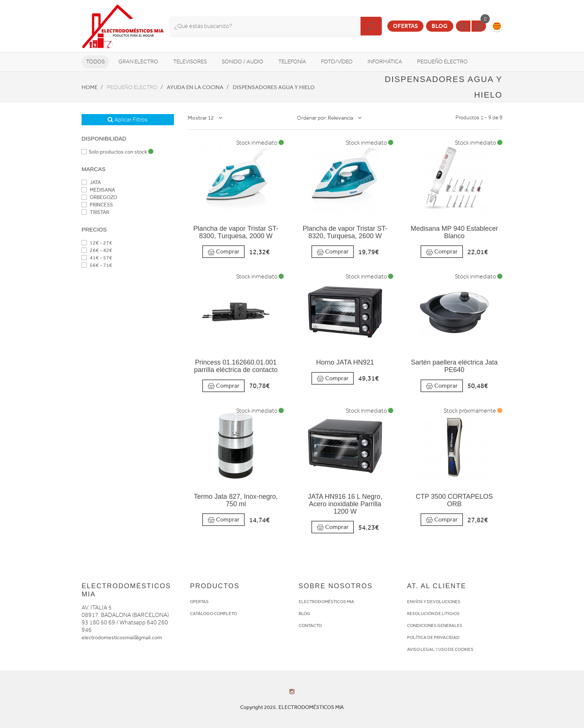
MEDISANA (98, 190)
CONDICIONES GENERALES (435, 625)
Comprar (223, 252)
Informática (385, 62)
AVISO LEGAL (421, 649)
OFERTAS (199, 602)
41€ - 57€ (97, 258)
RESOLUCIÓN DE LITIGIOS (433, 614)
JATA (91, 182)
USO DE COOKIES (456, 649)
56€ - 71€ (97, 265)
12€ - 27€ (97, 243)
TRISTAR (95, 212)
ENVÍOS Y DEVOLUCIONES (434, 602)
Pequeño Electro (442, 62)
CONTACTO (310, 625)
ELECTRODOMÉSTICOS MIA (326, 602)
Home (90, 87)
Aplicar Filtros (128, 120)
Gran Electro (138, 62)
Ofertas (405, 26)
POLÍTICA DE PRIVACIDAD (433, 637)
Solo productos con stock (118, 152)
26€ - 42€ (97, 250)
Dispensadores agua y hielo (274, 87)
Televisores (190, 62)
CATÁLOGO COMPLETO (213, 614)
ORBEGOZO (99, 197)
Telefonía (292, 62)
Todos (95, 62)
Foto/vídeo (337, 62)
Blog (440, 26)
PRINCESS (97, 205)
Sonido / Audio (242, 62)
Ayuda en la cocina (195, 87)
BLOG (304, 614)
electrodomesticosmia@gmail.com (122, 638)
